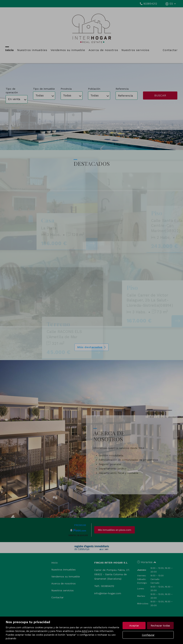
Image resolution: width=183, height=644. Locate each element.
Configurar (148, 635)
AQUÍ (85, 631)
